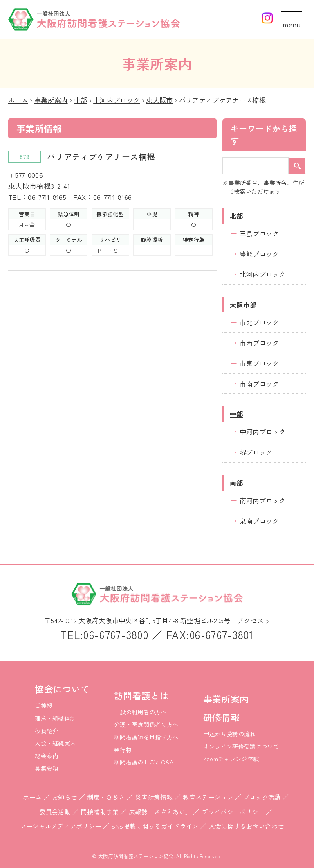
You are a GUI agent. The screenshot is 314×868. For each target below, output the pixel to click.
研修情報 (221, 717)
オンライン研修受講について (241, 746)
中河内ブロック (117, 100)
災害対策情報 (154, 797)
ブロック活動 (262, 797)
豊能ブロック (259, 254)
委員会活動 (55, 812)
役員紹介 (46, 731)
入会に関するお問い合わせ (247, 826)
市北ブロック (259, 322)
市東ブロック (259, 363)
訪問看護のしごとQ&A (144, 762)
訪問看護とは (141, 695)
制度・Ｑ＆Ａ (106, 797)
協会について (62, 689)
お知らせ (64, 797)
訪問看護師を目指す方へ (146, 737)
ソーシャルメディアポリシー (61, 826)
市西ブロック (259, 343)
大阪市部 (243, 305)
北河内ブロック (262, 274)
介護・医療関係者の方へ (146, 724)
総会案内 (46, 756)
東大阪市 (159, 100)
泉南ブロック (259, 521)
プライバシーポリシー (233, 812)
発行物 (123, 750)
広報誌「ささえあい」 (160, 812)
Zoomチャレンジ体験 (231, 759)
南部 (237, 483)
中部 (81, 100)
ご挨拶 (44, 705)
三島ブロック (259, 233)
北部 (237, 216)
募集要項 (46, 768)
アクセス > (253, 620)
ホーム (18, 100)
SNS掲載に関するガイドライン (155, 826)
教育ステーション (208, 797)
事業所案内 (51, 100)
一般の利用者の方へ (140, 712)
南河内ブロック (262, 500)
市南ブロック (259, 384)
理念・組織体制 (55, 718)
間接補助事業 (100, 812)
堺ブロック (256, 452)
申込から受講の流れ (230, 734)
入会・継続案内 (55, 743)
